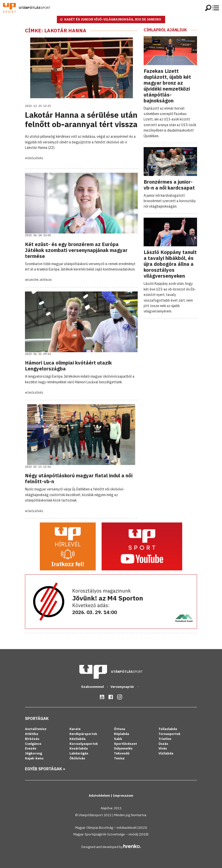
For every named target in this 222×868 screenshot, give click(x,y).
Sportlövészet (125, 744)
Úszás (163, 744)
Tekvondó (122, 753)
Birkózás (32, 739)
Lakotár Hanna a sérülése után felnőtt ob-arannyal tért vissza (81, 119)
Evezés (31, 748)
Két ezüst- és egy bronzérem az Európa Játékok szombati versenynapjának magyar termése (76, 250)
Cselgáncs (33, 744)
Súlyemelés (123, 748)
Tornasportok (169, 734)
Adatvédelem (100, 796)
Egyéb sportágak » (45, 769)
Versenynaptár (123, 687)
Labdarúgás (79, 753)
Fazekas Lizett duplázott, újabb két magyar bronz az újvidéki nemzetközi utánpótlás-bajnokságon (167, 86)
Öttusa (120, 729)
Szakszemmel (93, 687)
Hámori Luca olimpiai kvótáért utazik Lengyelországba (68, 366)
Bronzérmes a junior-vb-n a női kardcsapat (169, 185)
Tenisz (119, 758)
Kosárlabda (79, 748)
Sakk (118, 739)
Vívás (163, 748)
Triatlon (165, 739)
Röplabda (122, 734)
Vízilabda (166, 753)
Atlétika (32, 734)
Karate (75, 729)
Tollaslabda (168, 729)
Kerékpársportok (83, 734)
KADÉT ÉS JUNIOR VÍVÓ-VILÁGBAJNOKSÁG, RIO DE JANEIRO (113, 19)
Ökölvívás (77, 758)
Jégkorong (33, 753)
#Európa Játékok (38, 280)
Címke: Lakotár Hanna (56, 31)
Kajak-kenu (34, 758)
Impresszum (123, 796)
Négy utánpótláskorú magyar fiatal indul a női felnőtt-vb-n (79, 478)
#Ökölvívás (34, 158)
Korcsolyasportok (84, 744)
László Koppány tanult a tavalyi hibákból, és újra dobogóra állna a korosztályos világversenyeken (170, 264)
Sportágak (37, 718)
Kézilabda (78, 739)
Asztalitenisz (36, 729)
